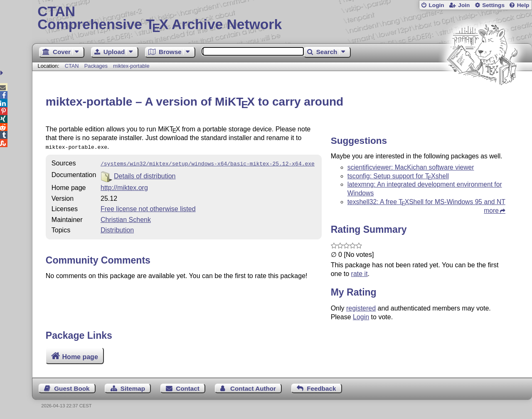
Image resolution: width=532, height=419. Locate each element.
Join (464, 5)
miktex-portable (131, 66)
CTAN (72, 66)
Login (436, 5)
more (491, 211)
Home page (80, 357)
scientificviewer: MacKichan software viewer (411, 167)
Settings (493, 5)
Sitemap (133, 388)
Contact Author (253, 388)
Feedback (321, 388)
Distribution (117, 228)
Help (523, 5)
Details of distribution (145, 174)
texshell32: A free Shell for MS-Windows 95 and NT (426, 202)
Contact (188, 388)
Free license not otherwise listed (148, 207)
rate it (360, 274)
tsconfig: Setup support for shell (398, 176)
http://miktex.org (124, 186)
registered (361, 308)
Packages (97, 66)
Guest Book (72, 388)
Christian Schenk (126, 218)
